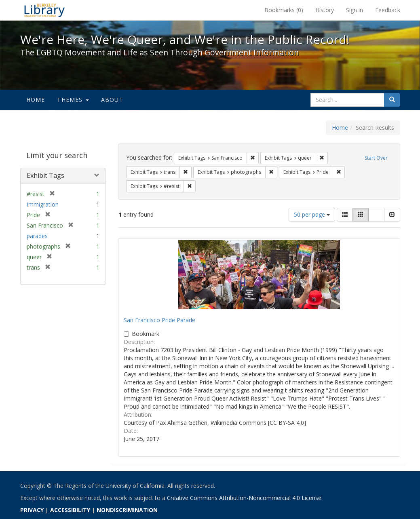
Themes (73, 100)
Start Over (376, 158)
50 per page (312, 214)
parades (37, 236)
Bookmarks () (284, 10)
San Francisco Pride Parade (159, 320)
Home (36, 100)
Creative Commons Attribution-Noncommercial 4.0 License (244, 498)
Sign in (355, 10)
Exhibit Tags (45, 175)
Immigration (43, 204)
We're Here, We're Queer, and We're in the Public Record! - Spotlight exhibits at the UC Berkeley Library (44, 10)
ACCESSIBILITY (70, 510)
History (325, 10)
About (112, 100)
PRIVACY (32, 510)
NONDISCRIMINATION (127, 510)
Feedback (388, 10)
